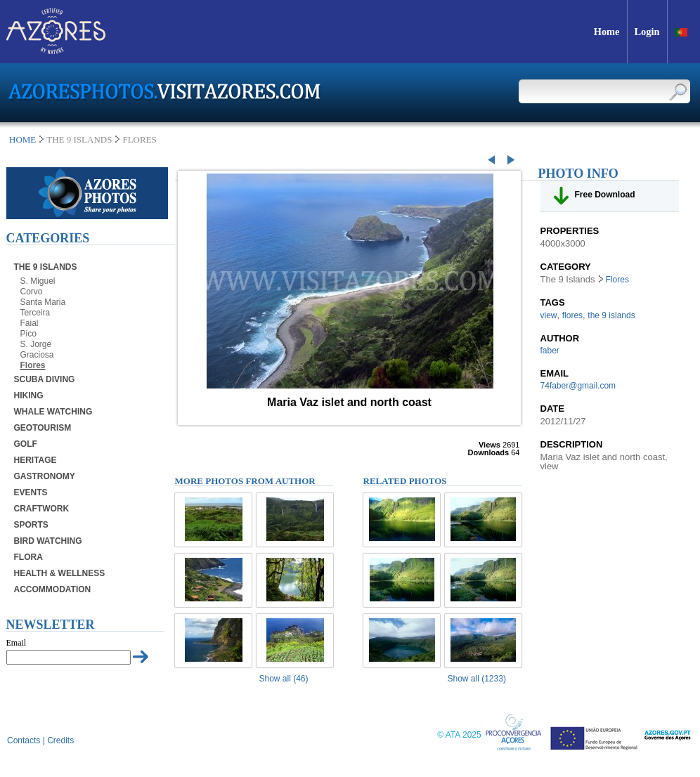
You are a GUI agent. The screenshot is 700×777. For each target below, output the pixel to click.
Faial (30, 323)
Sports (31, 525)
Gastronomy (45, 476)
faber (550, 351)
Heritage (35, 460)
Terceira (35, 313)
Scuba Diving (45, 379)
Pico (28, 334)
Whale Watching (53, 412)
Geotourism (43, 428)
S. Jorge (36, 344)
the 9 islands (611, 315)
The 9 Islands (46, 267)
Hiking (29, 396)
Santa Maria (43, 302)
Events (31, 492)
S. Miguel (38, 281)
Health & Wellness (60, 573)
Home (22, 139)
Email (17, 643)
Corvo (32, 292)
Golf (26, 444)
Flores (33, 365)
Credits (60, 740)
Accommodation (53, 589)
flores (572, 315)
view (549, 315)
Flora (28, 557)
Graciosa (37, 355)
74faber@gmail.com (578, 386)
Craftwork (42, 509)
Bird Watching (48, 541)
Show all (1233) (477, 679)
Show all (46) (284, 679)
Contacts (24, 740)
